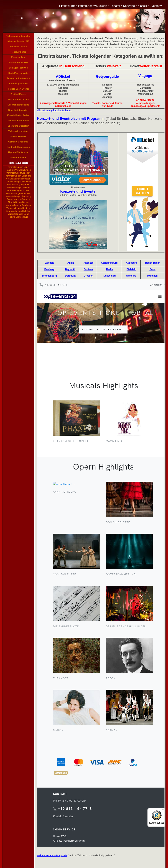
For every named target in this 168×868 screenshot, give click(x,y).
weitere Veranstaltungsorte (52, 855)
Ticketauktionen (18, 136)
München (152, 276)
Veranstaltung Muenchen (18, 173)
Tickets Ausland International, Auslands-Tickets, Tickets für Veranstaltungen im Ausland (18, 158)
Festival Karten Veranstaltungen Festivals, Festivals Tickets (18, 95)
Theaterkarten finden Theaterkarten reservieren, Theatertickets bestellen (18, 121)
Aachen (49, 263)
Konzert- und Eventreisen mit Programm (71, 119)
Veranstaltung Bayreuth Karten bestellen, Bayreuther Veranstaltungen (18, 185)
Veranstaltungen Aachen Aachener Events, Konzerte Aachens (18, 188)
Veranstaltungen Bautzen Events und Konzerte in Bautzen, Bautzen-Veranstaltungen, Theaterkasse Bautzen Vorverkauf (18, 208)
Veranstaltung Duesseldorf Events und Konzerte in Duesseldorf (18, 182)
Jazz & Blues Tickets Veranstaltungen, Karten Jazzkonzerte (18, 100)
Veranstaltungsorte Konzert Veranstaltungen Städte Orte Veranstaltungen (18, 164)
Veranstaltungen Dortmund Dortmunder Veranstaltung (18, 176)
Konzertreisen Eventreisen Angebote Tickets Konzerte (18, 58)
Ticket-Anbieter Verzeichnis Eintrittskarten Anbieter (18, 53)
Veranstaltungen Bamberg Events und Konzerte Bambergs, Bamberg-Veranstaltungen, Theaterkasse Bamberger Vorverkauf (18, 205)
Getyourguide (107, 77)
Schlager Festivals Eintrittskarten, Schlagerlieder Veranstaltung (18, 69)
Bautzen (88, 269)
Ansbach (88, 263)
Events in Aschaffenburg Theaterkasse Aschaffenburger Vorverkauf (18, 199)
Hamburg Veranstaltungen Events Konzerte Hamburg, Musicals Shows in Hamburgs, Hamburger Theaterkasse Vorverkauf (18, 170)
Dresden (89, 276)
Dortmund (71, 276)
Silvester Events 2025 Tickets (18, 42)
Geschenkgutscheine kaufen (18, 105)
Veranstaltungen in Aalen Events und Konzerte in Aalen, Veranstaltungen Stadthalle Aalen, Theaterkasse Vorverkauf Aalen (18, 191)
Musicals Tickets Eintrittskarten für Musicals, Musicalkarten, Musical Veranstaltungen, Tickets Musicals (18, 47)
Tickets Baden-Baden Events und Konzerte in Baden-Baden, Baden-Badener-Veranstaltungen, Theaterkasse (18, 202)
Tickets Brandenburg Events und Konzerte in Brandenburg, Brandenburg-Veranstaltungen (18, 217)
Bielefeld (131, 269)
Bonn (152, 269)
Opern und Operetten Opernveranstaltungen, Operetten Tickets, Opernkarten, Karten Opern (18, 127)
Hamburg (131, 276)
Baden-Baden (153, 263)
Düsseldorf (110, 276)
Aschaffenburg (109, 263)
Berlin (109, 269)
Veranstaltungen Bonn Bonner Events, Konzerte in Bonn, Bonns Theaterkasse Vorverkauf (18, 214)
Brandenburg (49, 276)
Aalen (71, 263)
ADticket (63, 77)
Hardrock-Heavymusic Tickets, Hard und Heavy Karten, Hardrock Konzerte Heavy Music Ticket (18, 148)
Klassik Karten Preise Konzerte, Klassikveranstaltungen (18, 116)
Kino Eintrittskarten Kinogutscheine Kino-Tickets (18, 111)
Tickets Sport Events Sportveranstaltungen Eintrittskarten (18, 90)
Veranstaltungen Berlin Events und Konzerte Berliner (18, 167)
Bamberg (49, 269)
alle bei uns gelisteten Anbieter (54, 110)
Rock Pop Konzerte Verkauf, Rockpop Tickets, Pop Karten (18, 74)
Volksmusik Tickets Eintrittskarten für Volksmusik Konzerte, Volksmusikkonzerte (18, 63)
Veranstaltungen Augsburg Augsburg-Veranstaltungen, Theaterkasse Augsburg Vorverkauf (18, 196)
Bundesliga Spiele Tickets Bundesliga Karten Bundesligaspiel (18, 84)
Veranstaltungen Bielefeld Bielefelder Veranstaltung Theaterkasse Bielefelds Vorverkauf (18, 211)
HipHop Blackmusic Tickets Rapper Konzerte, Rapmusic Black (18, 153)
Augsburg (132, 263)
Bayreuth (70, 269)
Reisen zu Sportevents (18, 78)
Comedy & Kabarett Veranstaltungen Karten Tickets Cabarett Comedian (18, 142)
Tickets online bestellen (18, 36)
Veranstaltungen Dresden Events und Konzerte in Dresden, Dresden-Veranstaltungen (18, 179)
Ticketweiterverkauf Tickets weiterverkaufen (18, 132)
